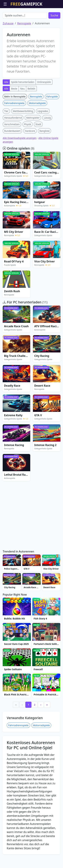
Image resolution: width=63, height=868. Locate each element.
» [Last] (47, 724)
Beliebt (31, 108)
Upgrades (43, 130)
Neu (22, 108)
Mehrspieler (33, 137)
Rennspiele (24, 43)
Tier (6, 130)
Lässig (47, 137)
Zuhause (8, 43)
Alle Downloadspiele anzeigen (20, 157)
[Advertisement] (32, 17)
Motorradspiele (37, 122)
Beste (14, 108)
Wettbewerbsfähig (23, 130)
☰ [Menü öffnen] (5, 4)
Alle (6, 101)
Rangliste (45, 150)
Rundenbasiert (12, 150)
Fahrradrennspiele (14, 122)
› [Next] (41, 724)
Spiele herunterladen (23, 101)
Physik (28, 144)
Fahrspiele (52, 116)
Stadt (38, 144)
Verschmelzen (12, 144)
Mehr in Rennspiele (15, 116)
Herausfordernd (13, 137)
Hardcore (30, 150)
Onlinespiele (44, 101)
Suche (54, 35)
